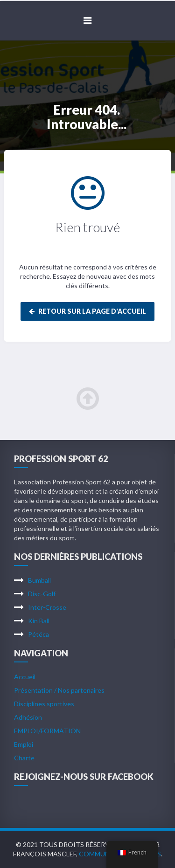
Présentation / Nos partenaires (59, 690)
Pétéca (38, 634)
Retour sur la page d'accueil (87, 311)
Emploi (24, 744)
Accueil (25, 677)
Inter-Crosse (47, 607)
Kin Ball (39, 621)
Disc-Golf (42, 594)
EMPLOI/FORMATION (47, 731)
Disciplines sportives (44, 704)
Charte (24, 758)
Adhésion (28, 717)
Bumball (39, 580)
